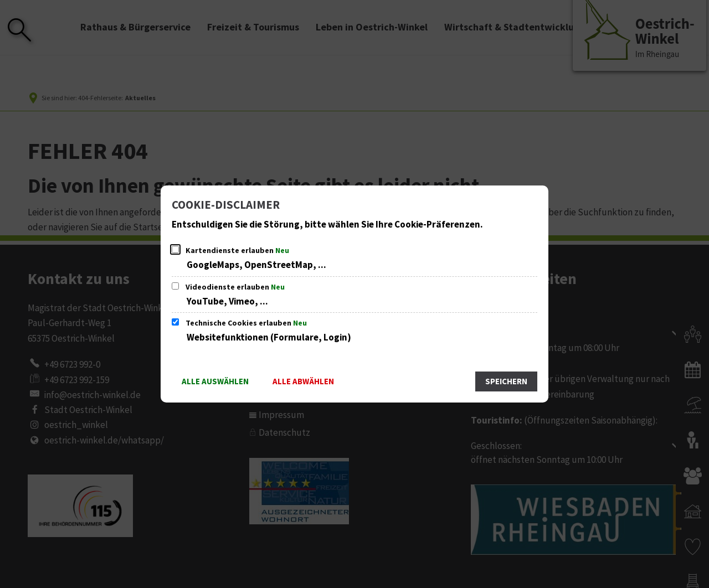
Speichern (506, 382)
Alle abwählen (303, 382)
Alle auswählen (215, 382)
